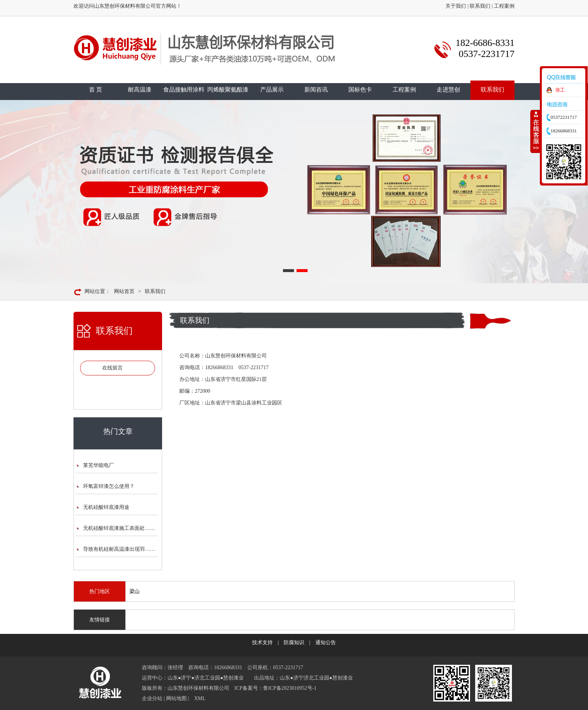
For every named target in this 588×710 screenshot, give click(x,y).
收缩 (535, 131)
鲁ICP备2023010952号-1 (290, 688)
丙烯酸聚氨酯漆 (228, 90)
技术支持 (262, 643)
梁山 (135, 591)
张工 (560, 90)
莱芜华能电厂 (98, 465)
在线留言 (112, 368)
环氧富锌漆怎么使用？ (109, 486)
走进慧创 (448, 90)
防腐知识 (294, 643)
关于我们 (456, 6)
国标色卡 (360, 90)
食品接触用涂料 (184, 90)
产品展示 (272, 90)
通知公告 (326, 643)
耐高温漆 (140, 90)
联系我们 (480, 6)
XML (200, 698)
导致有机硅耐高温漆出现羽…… (119, 549)
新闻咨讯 (316, 90)
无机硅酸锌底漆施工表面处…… (119, 528)
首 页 (96, 90)
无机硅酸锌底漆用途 (106, 507)
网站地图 (176, 698)
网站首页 (124, 291)
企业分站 (152, 698)
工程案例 (504, 6)
